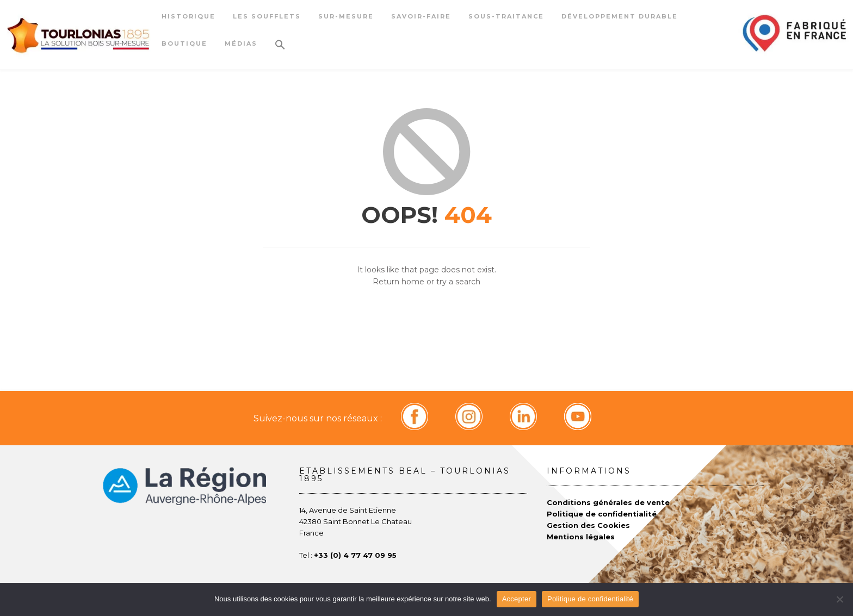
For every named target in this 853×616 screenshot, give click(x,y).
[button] (280, 48)
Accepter (517, 599)
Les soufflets (267, 16)
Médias (241, 43)
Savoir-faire (421, 16)
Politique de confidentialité (590, 599)
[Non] (839, 599)
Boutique (184, 43)
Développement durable (620, 16)
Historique (188, 16)
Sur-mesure (346, 16)
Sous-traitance (506, 16)
